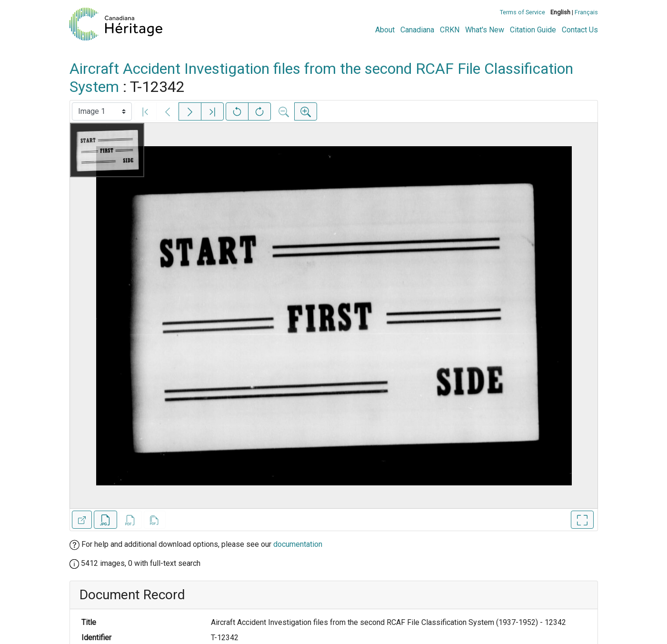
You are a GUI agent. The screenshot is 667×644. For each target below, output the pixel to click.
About (385, 30)
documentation (298, 544)
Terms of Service (523, 12)
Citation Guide (533, 30)
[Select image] (102, 111)
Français (586, 12)
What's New (485, 30)
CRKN (450, 30)
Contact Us (580, 30)
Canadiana (417, 30)
